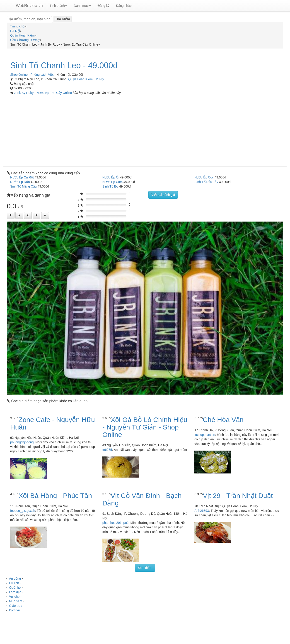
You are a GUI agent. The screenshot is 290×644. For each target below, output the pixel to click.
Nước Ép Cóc (204, 177)
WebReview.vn (29, 6)
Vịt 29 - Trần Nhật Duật (238, 496)
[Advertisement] (145, 129)
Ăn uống (15, 578)
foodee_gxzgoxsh (23, 511)
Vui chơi (15, 597)
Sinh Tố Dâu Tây (206, 182)
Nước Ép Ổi (111, 177)
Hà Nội (99, 79)
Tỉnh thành (58, 6)
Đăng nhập (124, 6)
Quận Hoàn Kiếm (80, 79)
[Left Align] (11, 215)
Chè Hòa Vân (223, 420)
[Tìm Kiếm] (62, 19)
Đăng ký (103, 6)
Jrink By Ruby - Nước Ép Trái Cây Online (43, 93)
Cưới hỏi (15, 588)
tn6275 (107, 450)
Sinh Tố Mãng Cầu (23, 186)
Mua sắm (16, 601)
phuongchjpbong (22, 442)
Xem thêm (145, 568)
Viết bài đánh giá (163, 195)
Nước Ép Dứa (20, 182)
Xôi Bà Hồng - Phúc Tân (55, 496)
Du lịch (14, 583)
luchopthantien (205, 435)
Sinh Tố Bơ (110, 186)
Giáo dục (16, 606)
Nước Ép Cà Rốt (22, 177)
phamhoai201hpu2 (116, 523)
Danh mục (82, 6)
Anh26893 (202, 511)
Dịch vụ (15, 610)
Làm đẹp (15, 592)
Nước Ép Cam (113, 182)
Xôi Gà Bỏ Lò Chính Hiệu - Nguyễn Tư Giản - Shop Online (145, 427)
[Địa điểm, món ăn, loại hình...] (29, 19)
